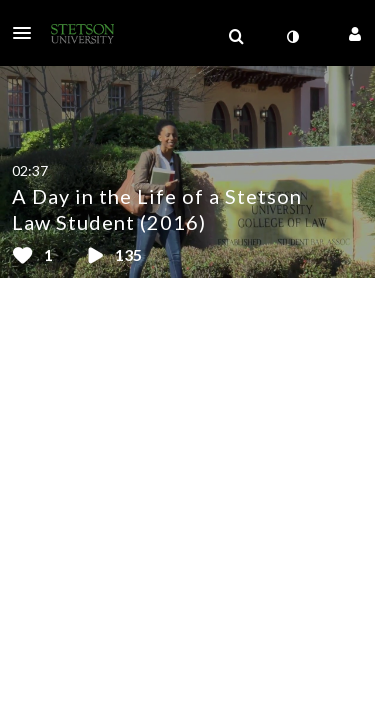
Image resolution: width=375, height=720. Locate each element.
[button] (28, 33)
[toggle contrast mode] (292, 37)
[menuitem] (236, 37)
